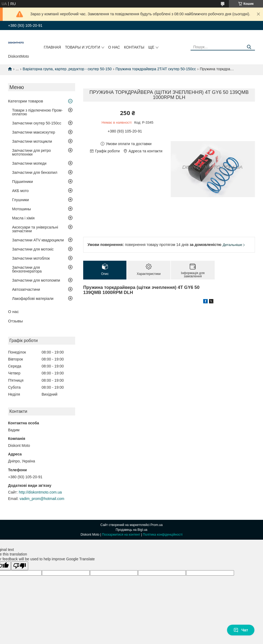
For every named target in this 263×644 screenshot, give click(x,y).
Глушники (21, 200)
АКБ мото (20, 191)
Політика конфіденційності (163, 535)
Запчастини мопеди (29, 163)
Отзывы (15, 321)
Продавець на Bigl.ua (131, 530)
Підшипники (22, 182)
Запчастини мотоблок (31, 258)
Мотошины (21, 209)
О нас (114, 47)
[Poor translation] (20, 566)
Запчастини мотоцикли (32, 141)
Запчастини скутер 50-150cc (37, 123)
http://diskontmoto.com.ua (40, 492)
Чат (241, 630)
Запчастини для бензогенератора (27, 269)
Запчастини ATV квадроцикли (38, 240)
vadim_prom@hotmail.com (42, 499)
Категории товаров (25, 101)
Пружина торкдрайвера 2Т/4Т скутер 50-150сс (156, 69)
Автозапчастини (26, 289)
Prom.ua (157, 525)
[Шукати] (249, 47)
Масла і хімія (23, 218)
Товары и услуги (83, 47)
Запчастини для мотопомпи (36, 280)
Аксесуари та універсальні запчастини (35, 229)
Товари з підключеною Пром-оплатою (37, 112)
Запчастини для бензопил (35, 172)
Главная (52, 47)
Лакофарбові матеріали (33, 299)
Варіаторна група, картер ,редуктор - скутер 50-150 (67, 69)
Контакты (134, 47)
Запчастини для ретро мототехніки (31, 152)
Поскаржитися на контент (121, 535)
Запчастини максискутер (34, 132)
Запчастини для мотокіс (33, 249)
